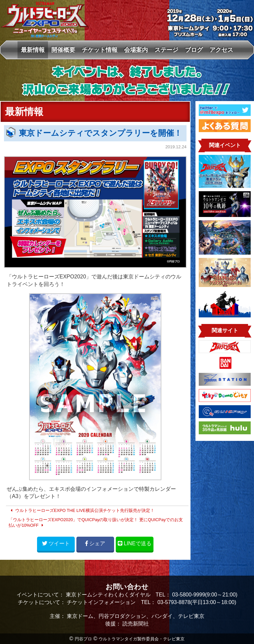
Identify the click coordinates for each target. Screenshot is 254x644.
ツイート (56, 543)
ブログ (194, 50)
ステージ (166, 50)
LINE (135, 543)
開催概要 (63, 50)
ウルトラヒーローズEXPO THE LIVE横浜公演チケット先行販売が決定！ (81, 510)
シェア (95, 543)
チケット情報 (100, 50)
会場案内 (136, 50)
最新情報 (33, 50)
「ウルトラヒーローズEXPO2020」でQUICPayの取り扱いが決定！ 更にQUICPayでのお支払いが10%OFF (96, 523)
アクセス (221, 50)
